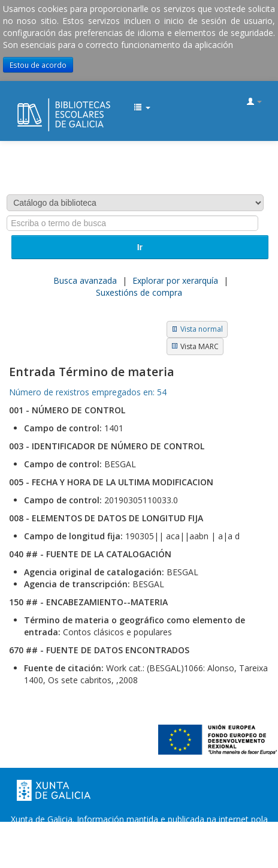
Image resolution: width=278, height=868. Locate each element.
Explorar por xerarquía (175, 280)
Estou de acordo (38, 65)
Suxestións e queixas (207, 843)
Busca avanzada (85, 280)
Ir (140, 247)
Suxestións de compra (139, 292)
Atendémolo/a (139, 855)
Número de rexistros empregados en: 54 (88, 392)
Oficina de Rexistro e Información (91, 843)
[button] (142, 108)
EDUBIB (22, 103)
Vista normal (202, 329)
